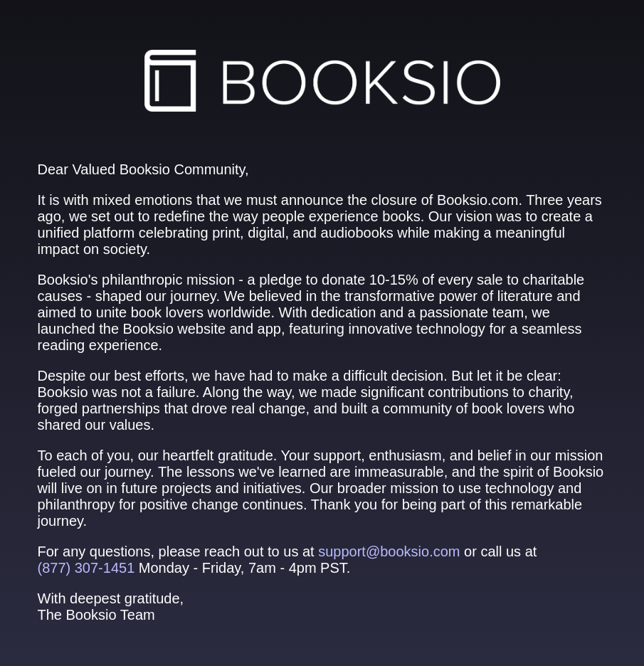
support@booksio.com (389, 551)
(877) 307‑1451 (86, 568)
